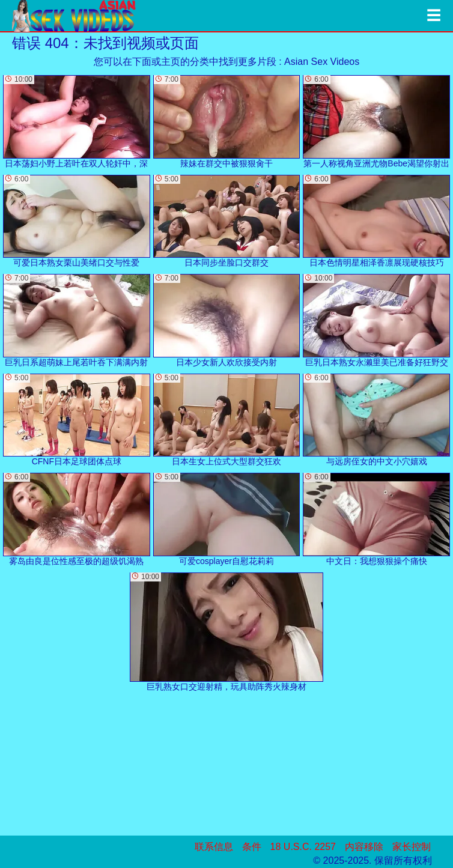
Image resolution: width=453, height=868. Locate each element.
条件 (252, 847)
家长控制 (412, 847)
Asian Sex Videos (322, 62)
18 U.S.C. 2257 (303, 847)
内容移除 (364, 847)
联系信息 (214, 847)
